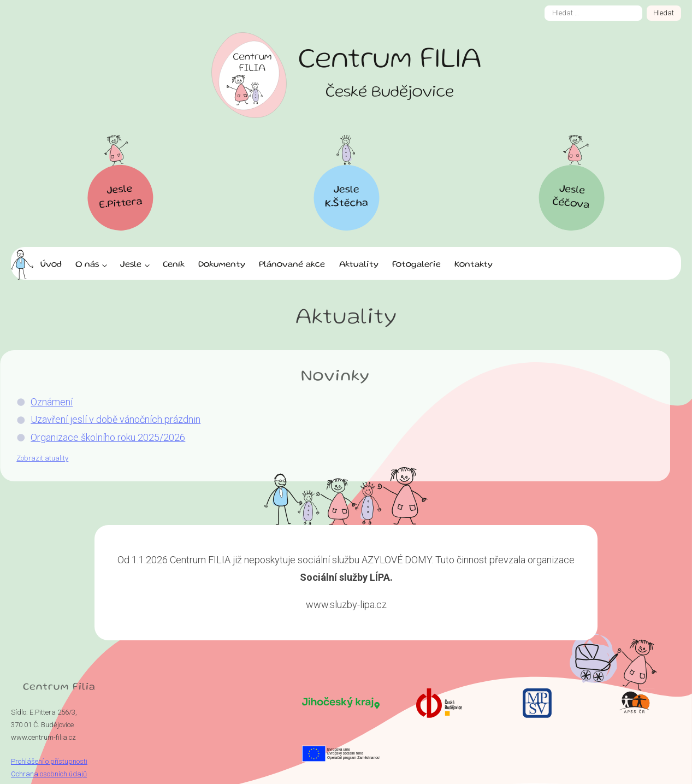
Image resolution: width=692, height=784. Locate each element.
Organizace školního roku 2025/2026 (97, 437)
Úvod (51, 265)
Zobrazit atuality (31, 458)
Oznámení (41, 402)
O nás (87, 265)
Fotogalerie (416, 265)
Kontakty (474, 265)
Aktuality (359, 265)
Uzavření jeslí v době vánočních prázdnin (105, 419)
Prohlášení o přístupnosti (49, 761)
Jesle (131, 265)
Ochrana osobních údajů (49, 774)
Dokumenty (222, 265)
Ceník (174, 265)
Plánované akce (292, 265)
